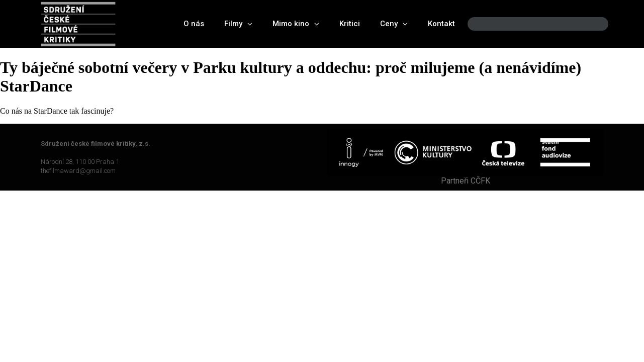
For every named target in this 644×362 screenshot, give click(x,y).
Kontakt (441, 24)
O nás (194, 24)
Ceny (394, 24)
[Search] (592, 24)
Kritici (350, 24)
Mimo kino (296, 24)
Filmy (238, 24)
